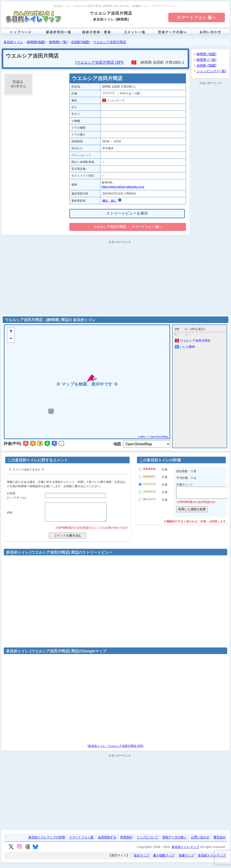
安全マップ (141, 859)
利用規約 (126, 841)
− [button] (11, 339)
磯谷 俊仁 (109, 201)
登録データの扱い (174, 841)
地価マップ (186, 859)
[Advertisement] (210, 157)
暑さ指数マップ (164, 859)
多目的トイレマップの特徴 (47, 841)
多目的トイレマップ (185, 850)
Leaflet (141, 437)
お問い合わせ (200, 841)
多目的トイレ (13, 42)
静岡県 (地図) (206, 54)
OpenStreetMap (159, 437)
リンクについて (147, 841)
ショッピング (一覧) (211, 71)
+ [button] (11, 332)
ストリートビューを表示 (127, 213)
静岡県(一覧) (58, 42)
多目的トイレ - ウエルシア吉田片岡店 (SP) (115, 749)
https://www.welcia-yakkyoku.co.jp (123, 187)
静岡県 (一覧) (206, 60)
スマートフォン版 (81, 841)
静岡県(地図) (36, 42)
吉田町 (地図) (206, 65)
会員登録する (107, 841)
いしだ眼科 (185, 347)
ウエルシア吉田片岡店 (110, 42)
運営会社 (219, 841)
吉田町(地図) (80, 42)
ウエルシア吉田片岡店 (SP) (99, 62)
